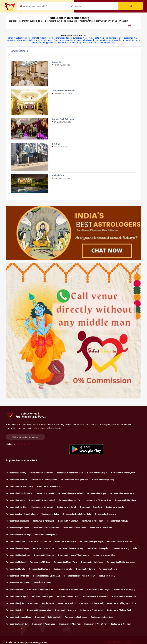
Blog (134, 642)
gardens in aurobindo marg (117, 40)
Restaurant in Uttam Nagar (104, 617)
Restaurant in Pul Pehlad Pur (98, 597)
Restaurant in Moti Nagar (94, 562)
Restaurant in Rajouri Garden (43, 603)
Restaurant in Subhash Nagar (21, 617)
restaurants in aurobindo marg (102, 38)
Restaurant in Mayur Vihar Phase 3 (75, 555)
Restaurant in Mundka (17, 569)
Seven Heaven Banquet (63, 91)
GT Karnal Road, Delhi (62, 122)
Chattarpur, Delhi (61, 178)
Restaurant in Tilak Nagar (78, 617)
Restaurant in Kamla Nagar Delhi (79, 514)
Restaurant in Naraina (88, 569)
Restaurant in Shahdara (67, 610)
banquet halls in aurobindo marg (22, 38)
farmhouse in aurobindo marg (67, 40)
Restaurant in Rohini (69, 603)
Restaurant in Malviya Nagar (20, 555)
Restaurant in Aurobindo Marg (72, 473)
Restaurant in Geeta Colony (124, 493)
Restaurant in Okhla (44, 583)
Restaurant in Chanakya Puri (126, 473)
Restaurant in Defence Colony (21, 487)
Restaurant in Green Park (72, 500)
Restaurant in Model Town (68, 562)
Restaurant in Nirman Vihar (20, 583)
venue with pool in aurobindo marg (98, 43)
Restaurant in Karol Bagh (45, 521)
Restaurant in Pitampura (44, 597)
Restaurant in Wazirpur (123, 624)
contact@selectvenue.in (29, 437)
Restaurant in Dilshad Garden (21, 493)
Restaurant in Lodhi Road (103, 528)
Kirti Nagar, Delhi (60, 147)
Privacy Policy (124, 642)
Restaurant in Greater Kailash (44, 500)
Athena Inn (57, 62)
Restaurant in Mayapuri (46, 555)
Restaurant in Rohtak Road (93, 603)
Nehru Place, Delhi (61, 65)
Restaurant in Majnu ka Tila (127, 548)
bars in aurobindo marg (128, 38)
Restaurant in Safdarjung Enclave (123, 603)
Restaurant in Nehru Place (20, 576)
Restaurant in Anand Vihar (43, 473)
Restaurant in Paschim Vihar (73, 590)
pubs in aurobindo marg (93, 40)
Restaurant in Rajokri (17, 603)
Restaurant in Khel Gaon (94, 521)
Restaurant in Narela (110, 569)
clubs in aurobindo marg (41, 40)
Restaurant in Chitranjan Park (46, 480)
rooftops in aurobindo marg (75, 38)
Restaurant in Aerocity (18, 473)
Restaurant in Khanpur (70, 521)
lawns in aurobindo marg (18, 40)
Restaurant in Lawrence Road (48, 528)
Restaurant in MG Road (42, 562)
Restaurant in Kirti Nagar (120, 521)
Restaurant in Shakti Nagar (93, 610)
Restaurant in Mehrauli (18, 562)
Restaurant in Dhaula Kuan (50, 487)
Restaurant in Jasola (117, 507)
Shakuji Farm (58, 175)
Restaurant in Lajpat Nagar (19, 528)
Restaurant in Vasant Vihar (46, 624)
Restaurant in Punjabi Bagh (126, 597)
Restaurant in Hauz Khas (19, 507)
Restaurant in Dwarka (47, 493)
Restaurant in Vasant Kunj (19, 624)
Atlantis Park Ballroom (63, 119)
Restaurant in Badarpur (99, 473)
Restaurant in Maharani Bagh (20, 535)
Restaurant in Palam (17, 590)
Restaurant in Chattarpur (19, 480)
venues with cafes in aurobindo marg (65, 43)
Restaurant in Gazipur (98, 493)
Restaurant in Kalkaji (52, 514)
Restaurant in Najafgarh (41, 569)
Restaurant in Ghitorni (18, 500)
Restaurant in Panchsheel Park (43, 590)
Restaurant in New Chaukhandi (49, 576)
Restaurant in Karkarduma (19, 521)
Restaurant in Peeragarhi (19, 597)
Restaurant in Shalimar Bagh (121, 610)
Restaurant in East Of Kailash (72, 493)
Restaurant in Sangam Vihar (41, 610)
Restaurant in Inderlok (68, 507)
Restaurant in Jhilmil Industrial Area (24, 514)
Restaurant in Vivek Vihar (97, 624)
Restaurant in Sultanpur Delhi (50, 617)
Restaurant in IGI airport (44, 507)
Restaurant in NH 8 (109, 576)
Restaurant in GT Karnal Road (100, 500)
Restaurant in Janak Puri (93, 507)
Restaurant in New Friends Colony (81, 576)
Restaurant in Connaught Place (77, 480)
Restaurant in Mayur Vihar (106, 555)
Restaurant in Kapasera (107, 514)
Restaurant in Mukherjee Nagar (123, 562)
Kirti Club (56, 144)
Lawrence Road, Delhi (62, 94)
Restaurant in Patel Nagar (100, 590)
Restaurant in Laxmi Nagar (76, 528)
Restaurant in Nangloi (65, 569)
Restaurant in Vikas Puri (72, 624)
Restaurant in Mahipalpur (48, 535)
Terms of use (110, 642)
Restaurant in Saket (17, 610)
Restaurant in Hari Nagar (128, 500)
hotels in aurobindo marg (50, 38)
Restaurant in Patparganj (126, 590)
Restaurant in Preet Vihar (70, 597)
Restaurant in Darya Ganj (105, 480)
